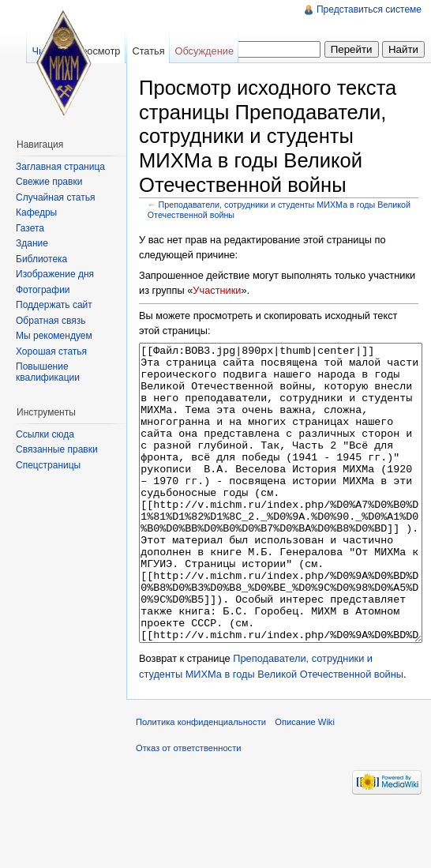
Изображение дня (55, 274)
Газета (30, 228)
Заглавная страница (60, 167)
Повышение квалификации (48, 372)
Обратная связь (51, 321)
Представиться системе (369, 9)
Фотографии (43, 290)
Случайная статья (55, 197)
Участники (217, 290)
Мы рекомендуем (54, 336)
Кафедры (36, 212)
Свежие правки (49, 182)
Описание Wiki (305, 781)
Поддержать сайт (54, 305)
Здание (32, 243)
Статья (148, 51)
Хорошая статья (51, 351)
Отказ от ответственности (189, 807)
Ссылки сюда (45, 434)
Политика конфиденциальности (201, 781)
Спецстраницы (48, 465)
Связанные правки (57, 449)
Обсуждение (204, 51)
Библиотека (41, 259)
